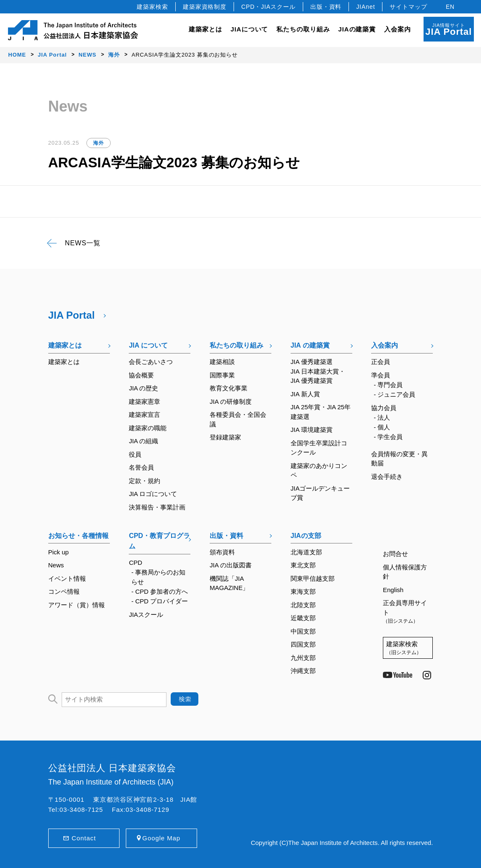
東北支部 (303, 565)
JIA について (148, 345)
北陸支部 (303, 605)
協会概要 (141, 375)
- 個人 (382, 427)
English (393, 590)
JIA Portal (71, 315)
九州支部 (303, 658)
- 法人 (382, 417)
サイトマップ (408, 7)
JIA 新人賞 (305, 394)
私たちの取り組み (237, 345)
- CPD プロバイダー (160, 601)
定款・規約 (144, 481)
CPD (135, 563)
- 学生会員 (388, 437)
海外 (99, 143)
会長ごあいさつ (151, 362)
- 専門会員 (388, 385)
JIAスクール (146, 615)
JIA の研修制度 (231, 402)
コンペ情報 (64, 591)
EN (450, 7)
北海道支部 (306, 552)
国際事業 (222, 375)
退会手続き (387, 477)
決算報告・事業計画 (157, 507)
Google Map (161, 838)
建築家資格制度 (205, 7)
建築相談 (222, 362)
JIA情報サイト (448, 30)
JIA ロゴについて (153, 494)
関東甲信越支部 (313, 578)
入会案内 (385, 345)
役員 (135, 454)
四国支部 (303, 644)
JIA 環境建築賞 (312, 430)
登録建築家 (225, 437)
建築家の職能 (148, 428)
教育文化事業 (229, 388)
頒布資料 (222, 552)
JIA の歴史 (143, 388)
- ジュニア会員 (394, 394)
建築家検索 (152, 7)
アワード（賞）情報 (77, 605)
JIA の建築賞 (310, 345)
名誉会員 (141, 467)
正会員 (381, 362)
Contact (84, 838)
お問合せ (395, 554)
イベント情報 (67, 578)
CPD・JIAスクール (268, 7)
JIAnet (365, 7)
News (56, 565)
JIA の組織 (143, 441)
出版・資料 (326, 7)
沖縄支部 (303, 671)
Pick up (58, 552)
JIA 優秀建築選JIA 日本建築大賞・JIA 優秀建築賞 (318, 371)
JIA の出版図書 (231, 565)
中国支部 (303, 631)
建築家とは (205, 29)
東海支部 (303, 591)
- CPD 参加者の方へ (160, 591)
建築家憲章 (144, 402)
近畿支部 (303, 618)
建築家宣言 (144, 415)
